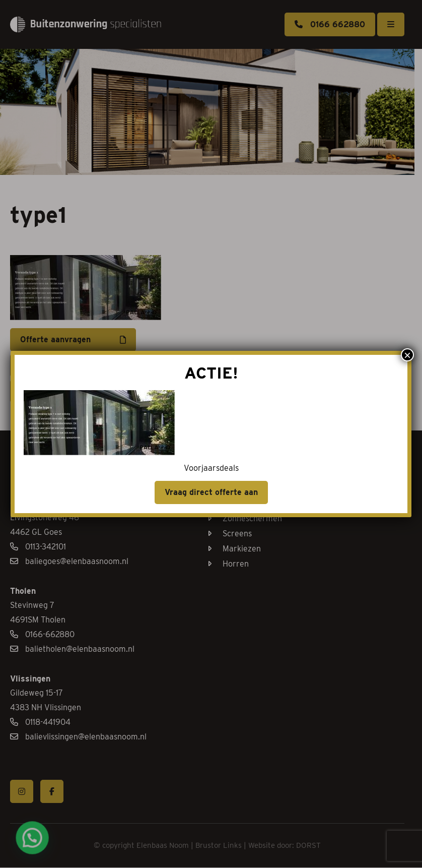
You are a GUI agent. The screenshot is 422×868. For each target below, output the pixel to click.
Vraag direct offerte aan (211, 492)
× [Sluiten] (407, 355)
